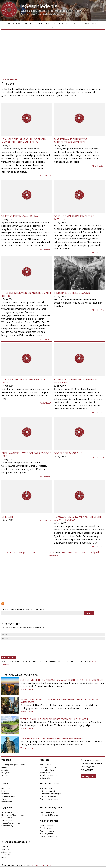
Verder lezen (46, 176)
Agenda (5, 770)
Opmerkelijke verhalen (49, 799)
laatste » (54, 555)
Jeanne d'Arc (45, 773)
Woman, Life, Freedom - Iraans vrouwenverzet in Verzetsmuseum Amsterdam (59, 701)
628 (83, 552)
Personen (38, 23)
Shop (52, 27)
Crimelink (8, 517)
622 (46, 552)
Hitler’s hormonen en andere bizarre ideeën (26, 294)
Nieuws (14, 80)
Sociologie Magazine (68, 453)
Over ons (5, 849)
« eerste (11, 552)
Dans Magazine (46, 828)
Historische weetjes (48, 796)
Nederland (6, 789)
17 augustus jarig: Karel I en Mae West (23, 381)
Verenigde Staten (8, 796)
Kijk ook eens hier (49, 821)
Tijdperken (51, 23)
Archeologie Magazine (49, 815)
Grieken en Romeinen (10, 812)
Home (9, 23)
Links (4, 857)
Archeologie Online (48, 834)
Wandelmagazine (47, 831)
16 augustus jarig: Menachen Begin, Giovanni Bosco (78, 518)
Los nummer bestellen (49, 812)
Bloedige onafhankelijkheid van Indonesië (76, 381)
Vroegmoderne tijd (9, 820)
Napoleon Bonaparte (49, 775)
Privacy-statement (42, 865)
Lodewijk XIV (45, 778)
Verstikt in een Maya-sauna (20, 216)
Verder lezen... (28, 689)
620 (34, 552)
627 (77, 552)
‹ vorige (22, 552)
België (4, 791)
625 (64, 552)
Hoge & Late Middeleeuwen (13, 815)
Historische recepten (48, 791)
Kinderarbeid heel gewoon (72, 293)
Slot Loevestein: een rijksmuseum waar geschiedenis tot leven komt (62, 680)
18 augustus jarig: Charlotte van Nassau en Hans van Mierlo (24, 141)
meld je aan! (89, 776)
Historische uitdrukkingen (50, 794)
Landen (28, 23)
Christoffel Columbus (48, 767)
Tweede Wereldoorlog (11, 823)
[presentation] (24, 647)
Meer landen (7, 802)
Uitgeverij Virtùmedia (48, 836)
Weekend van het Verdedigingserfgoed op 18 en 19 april (54, 719)
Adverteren (6, 852)
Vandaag (17, 23)
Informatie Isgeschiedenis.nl (16, 842)
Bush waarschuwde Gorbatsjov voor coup (26, 455)
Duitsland (5, 794)
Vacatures (6, 855)
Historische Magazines (51, 808)
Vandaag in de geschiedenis (13, 765)
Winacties (5, 775)
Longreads (6, 773)
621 (40, 552)
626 (70, 552)
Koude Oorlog (7, 826)
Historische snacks (90, 23)
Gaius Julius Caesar (48, 770)
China (4, 799)
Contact (5, 847)
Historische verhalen (68, 23)
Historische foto (46, 789)
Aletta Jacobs (45, 765)
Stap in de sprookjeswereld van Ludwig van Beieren (52, 738)
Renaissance (7, 818)
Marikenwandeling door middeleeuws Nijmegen (71, 141)
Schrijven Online (46, 826)
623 (52, 552)
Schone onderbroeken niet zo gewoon (74, 217)
